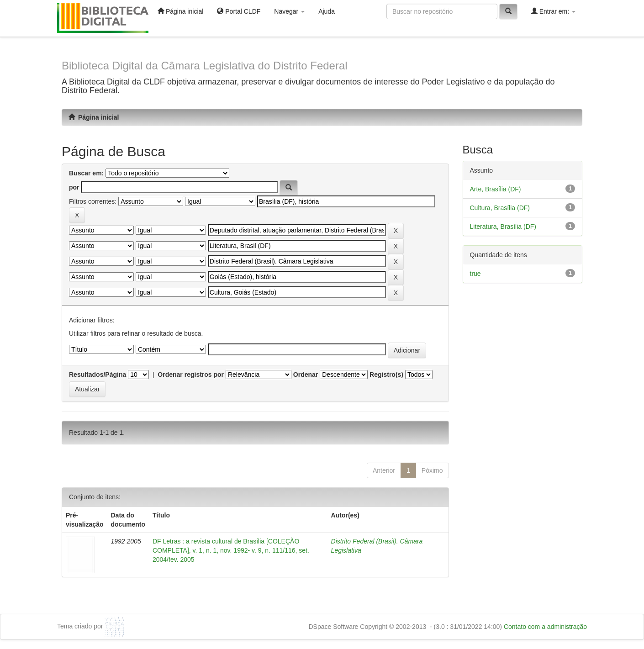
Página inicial (180, 11)
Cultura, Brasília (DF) (500, 208)
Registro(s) (386, 375)
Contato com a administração (545, 627)
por (74, 187)
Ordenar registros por (191, 375)
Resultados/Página (98, 375)
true (475, 274)
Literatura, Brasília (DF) (503, 227)
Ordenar (306, 375)
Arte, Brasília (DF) (496, 189)
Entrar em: (553, 11)
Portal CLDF (239, 11)
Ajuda (327, 11)
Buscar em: (86, 173)
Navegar (289, 11)
